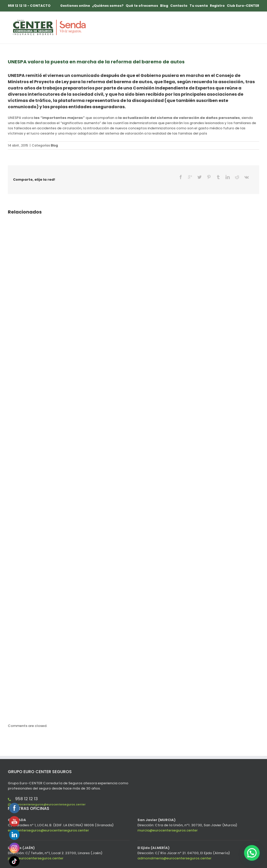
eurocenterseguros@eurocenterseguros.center (50, 796)
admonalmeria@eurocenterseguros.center (174, 849)
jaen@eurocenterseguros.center (36, 849)
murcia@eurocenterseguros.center (168, 821)
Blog (54, 145)
